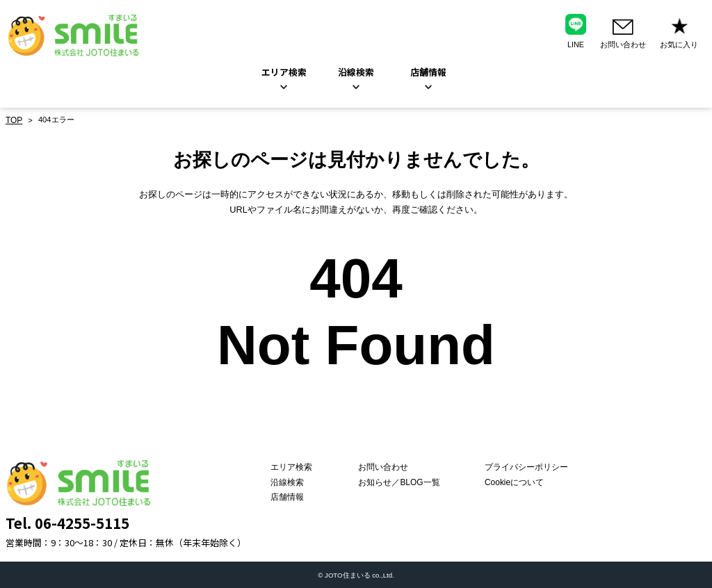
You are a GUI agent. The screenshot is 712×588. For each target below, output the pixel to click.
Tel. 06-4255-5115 (67, 521)
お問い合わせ (389, 466)
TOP (14, 119)
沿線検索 (356, 72)
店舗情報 (301, 496)
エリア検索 (284, 72)
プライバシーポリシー (521, 466)
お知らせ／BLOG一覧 (404, 481)
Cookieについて (510, 481)
